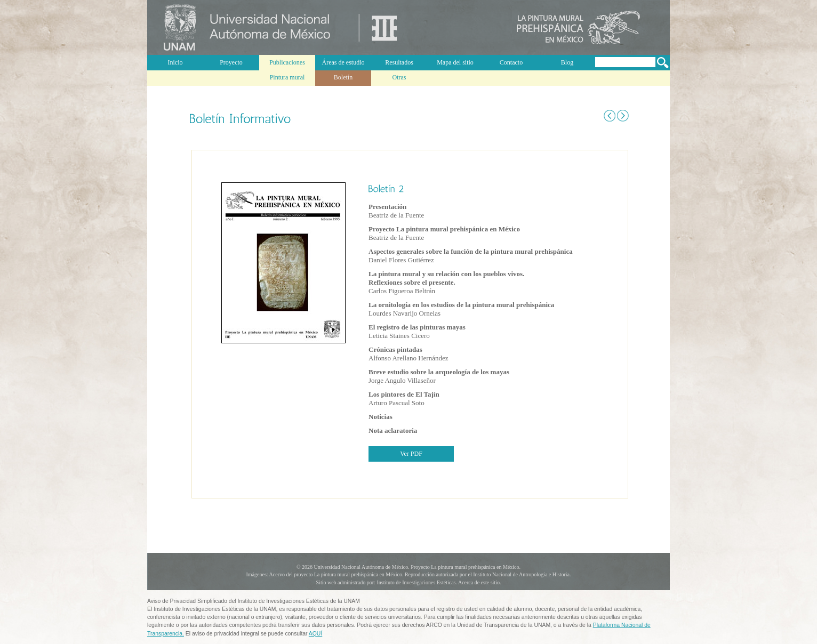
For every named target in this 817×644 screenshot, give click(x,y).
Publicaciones (287, 62)
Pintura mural (287, 77)
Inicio (175, 62)
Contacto (511, 62)
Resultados (399, 62)
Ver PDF (411, 454)
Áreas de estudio (343, 62)
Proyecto (231, 62)
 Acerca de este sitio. (479, 582)
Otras (399, 77)
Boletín (343, 77)
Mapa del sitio (455, 62)
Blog (567, 62)
